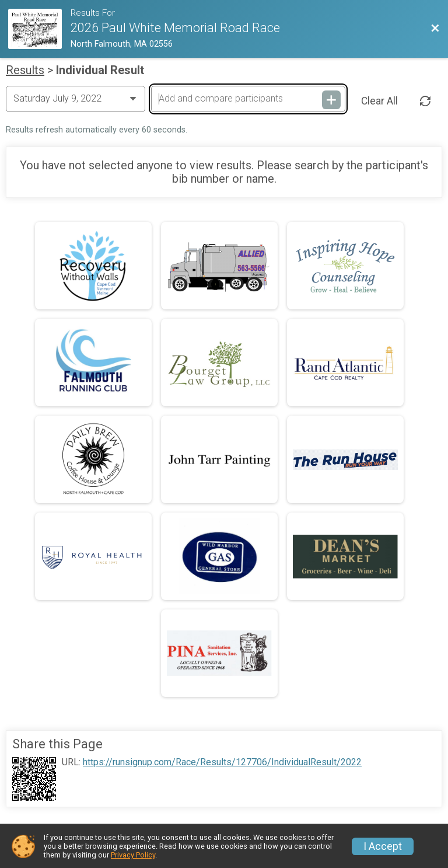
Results (25, 70)
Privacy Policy (133, 855)
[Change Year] (76, 99)
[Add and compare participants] (248, 99)
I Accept (383, 846)
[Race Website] (39, 29)
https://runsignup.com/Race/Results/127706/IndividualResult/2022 (222, 762)
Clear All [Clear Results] (379, 101)
